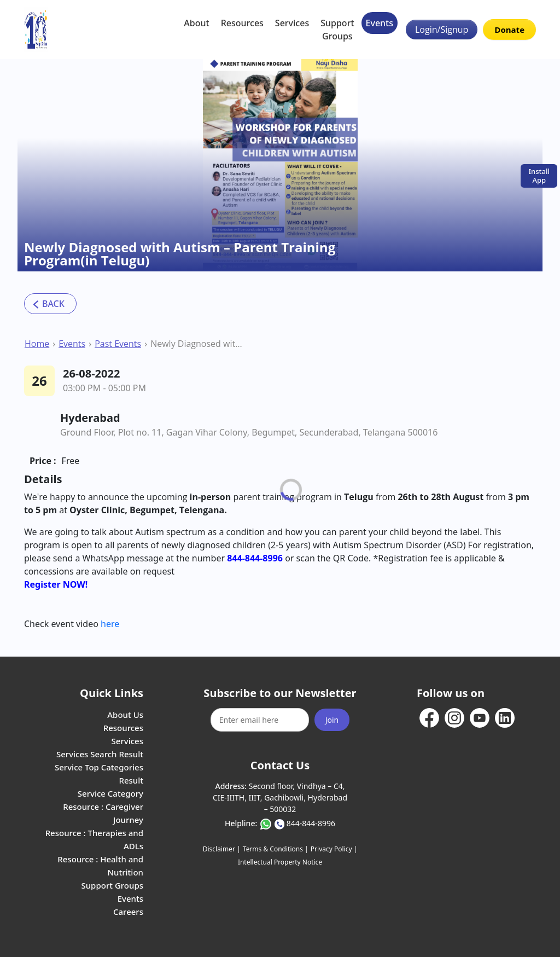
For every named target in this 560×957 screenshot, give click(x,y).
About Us (125, 715)
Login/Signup (442, 30)
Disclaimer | (222, 849)
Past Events (118, 344)
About (196, 23)
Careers (128, 912)
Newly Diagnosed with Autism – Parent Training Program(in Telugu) (198, 344)
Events (380, 23)
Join (332, 720)
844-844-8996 (311, 823)
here (110, 624)
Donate (509, 30)
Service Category (110, 793)
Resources (242, 23)
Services (292, 23)
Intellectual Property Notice (280, 862)
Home (37, 344)
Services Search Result (100, 754)
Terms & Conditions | (276, 849)
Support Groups (337, 30)
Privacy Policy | (334, 849)
